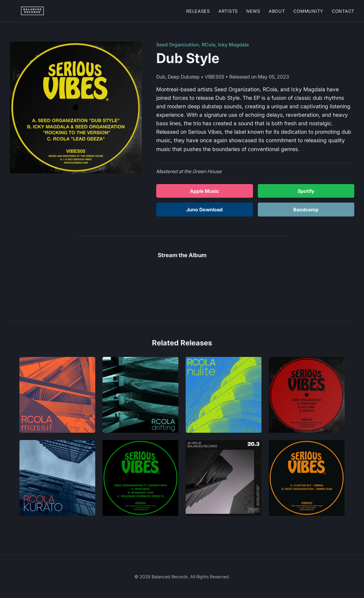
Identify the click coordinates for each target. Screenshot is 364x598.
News (253, 11)
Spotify (306, 191)
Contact (343, 11)
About (277, 11)
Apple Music (204, 191)
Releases (198, 11)
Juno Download (204, 210)
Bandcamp (306, 210)
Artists (228, 11)
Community (308, 11)
